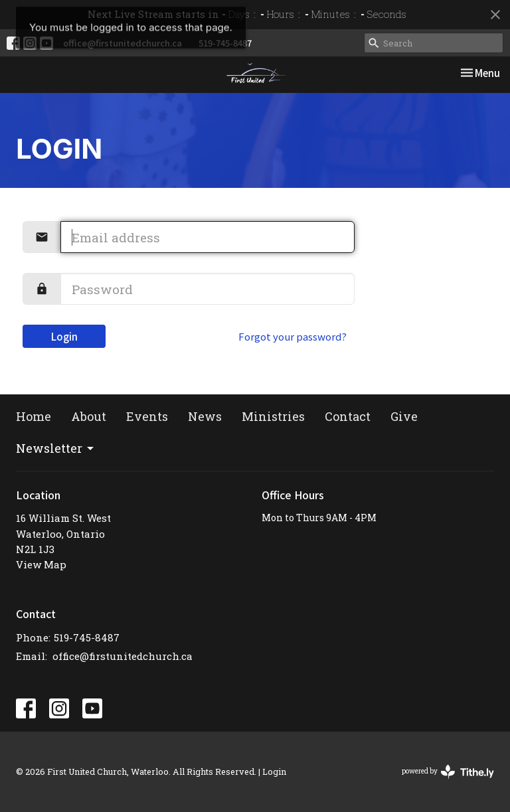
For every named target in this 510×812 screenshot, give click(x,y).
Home (34, 416)
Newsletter (56, 448)
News (205, 416)
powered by (448, 772)
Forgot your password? (293, 336)
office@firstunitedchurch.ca (123, 43)
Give (404, 416)
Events (147, 416)
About (89, 416)
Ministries (273, 416)
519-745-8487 (225, 43)
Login (64, 336)
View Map (41, 564)
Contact (348, 416)
